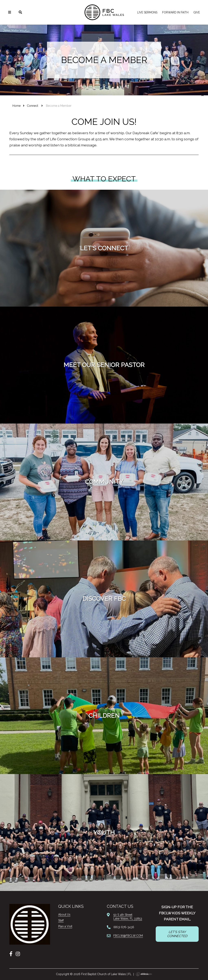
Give (197, 12)
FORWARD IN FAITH (175, 12)
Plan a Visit (65, 926)
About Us (64, 915)
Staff (61, 920)
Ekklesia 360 (144, 974)
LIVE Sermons (147, 12)
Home (16, 106)
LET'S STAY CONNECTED (177, 934)
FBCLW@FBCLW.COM (128, 936)
